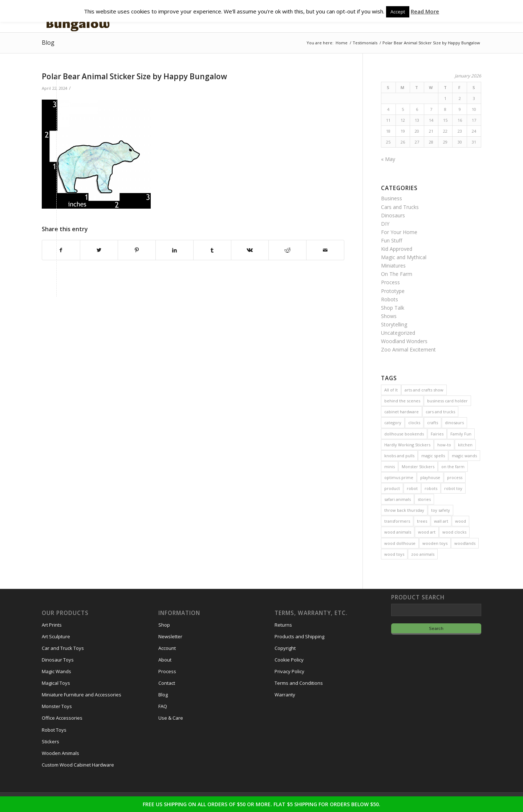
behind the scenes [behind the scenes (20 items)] (402, 401)
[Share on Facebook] (61, 250)
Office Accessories (62, 718)
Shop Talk (393, 308)
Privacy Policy (289, 671)
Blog (48, 43)
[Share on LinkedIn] (175, 250)
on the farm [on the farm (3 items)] (453, 467)
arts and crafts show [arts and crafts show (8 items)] (424, 390)
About (165, 660)
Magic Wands (56, 671)
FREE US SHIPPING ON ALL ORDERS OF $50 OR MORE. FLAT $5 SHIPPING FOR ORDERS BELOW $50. (261, 804)
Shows (389, 316)
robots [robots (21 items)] (431, 488)
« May (388, 159)
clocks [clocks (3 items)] (414, 423)
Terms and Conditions (299, 683)
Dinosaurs (393, 215)
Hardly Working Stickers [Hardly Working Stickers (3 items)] (407, 445)
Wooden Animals (60, 753)
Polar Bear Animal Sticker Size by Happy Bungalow (134, 76)
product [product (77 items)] (392, 488)
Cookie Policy (289, 660)
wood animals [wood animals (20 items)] (398, 532)
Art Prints (52, 625)
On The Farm (397, 274)
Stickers (50, 741)
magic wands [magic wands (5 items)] (464, 456)
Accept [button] (398, 12)
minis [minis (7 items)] (390, 467)
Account (167, 648)
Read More (425, 11)
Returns (283, 625)
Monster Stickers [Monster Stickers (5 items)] (418, 467)
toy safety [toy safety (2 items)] (441, 510)
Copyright (285, 648)
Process (390, 282)
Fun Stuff (392, 240)
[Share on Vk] (250, 250)
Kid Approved (397, 249)
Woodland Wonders (404, 341)
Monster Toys (57, 706)
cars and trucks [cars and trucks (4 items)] (440, 412)
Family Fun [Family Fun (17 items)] (461, 434)
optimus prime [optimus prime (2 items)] (399, 477)
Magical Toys (56, 683)
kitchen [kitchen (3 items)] (465, 445)
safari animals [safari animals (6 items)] (398, 499)
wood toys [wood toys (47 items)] (394, 554)
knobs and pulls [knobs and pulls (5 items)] (399, 456)
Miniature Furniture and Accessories (82, 695)
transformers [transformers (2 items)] (397, 521)
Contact (167, 683)
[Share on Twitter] (99, 250)
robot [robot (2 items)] (412, 488)
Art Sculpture (56, 636)
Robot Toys (54, 730)
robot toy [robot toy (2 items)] (453, 488)
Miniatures (393, 266)
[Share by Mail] (325, 250)
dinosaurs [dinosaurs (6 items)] (454, 423)
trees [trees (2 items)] (422, 521)
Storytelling (394, 324)
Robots (390, 299)
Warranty (285, 695)
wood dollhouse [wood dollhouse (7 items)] (400, 543)
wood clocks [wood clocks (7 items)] (454, 532)
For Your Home (399, 232)
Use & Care (171, 718)
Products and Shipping (299, 636)
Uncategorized (398, 333)
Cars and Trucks (400, 207)
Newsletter (170, 636)
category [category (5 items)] (393, 423)
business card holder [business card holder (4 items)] (447, 401)
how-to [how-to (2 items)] (444, 445)
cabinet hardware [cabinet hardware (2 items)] (402, 412)
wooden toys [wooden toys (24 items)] (435, 543)
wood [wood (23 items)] (461, 521)
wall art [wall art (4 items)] (441, 521)
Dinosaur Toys (58, 660)
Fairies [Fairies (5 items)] (437, 434)
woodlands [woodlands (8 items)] (465, 543)
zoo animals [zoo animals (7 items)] (423, 554)
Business (392, 198)
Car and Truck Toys (63, 648)
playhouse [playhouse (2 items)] (430, 477)
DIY (385, 224)
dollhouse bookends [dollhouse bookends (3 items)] (404, 434)
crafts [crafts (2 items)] (433, 423)
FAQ (163, 706)
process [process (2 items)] (455, 477)
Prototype (393, 291)
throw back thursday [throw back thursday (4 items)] (404, 510)
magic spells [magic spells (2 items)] (433, 456)
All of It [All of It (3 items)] (391, 390)
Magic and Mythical (404, 257)
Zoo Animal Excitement (408, 349)
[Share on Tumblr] (212, 250)
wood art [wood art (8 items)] (427, 532)
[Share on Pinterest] (137, 250)
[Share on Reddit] (287, 250)
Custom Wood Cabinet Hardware (78, 765)
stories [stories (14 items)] (424, 499)
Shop (164, 625)
